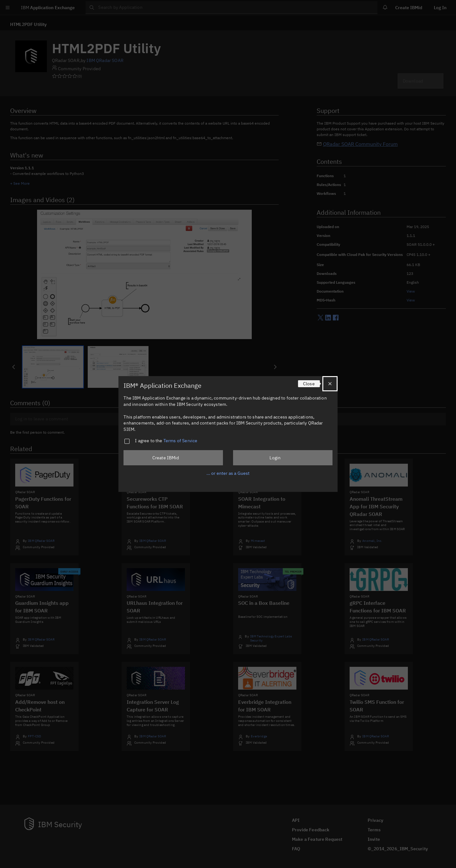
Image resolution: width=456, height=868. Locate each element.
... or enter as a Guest (228, 473)
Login (275, 458)
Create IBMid (166, 458)
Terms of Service (180, 441)
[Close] (330, 384)
